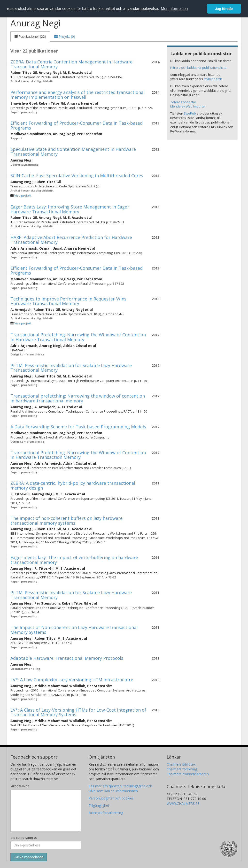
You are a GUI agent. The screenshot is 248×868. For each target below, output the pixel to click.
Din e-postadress (24, 838)
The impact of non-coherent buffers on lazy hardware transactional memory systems (66, 521)
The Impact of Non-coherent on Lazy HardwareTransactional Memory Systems (74, 630)
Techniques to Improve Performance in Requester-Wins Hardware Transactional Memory (68, 301)
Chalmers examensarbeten (188, 774)
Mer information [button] (174, 9)
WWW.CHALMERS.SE (183, 803)
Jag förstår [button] (224, 9)
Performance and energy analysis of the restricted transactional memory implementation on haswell (77, 95)
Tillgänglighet (99, 805)
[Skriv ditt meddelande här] (46, 811)
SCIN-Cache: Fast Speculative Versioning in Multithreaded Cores (77, 176)
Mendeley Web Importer (188, 106)
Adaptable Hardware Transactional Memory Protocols (67, 658)
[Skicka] (29, 857)
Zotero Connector (183, 102)
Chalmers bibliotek (181, 764)
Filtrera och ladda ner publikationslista (198, 68)
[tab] (30, 37)
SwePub (190, 113)
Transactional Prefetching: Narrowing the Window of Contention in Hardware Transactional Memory (78, 337)
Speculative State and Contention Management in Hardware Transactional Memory (73, 152)
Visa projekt (23, 196)
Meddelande (20, 786)
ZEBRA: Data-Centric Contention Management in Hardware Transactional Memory (71, 64)
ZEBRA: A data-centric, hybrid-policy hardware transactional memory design (73, 485)
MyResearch (213, 79)
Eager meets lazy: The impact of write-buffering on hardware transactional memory (74, 560)
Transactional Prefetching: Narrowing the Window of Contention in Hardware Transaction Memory (78, 455)
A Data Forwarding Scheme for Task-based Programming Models (78, 427)
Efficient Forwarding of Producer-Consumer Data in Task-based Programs (77, 125)
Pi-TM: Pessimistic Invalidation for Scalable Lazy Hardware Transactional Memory (71, 368)
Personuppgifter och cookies (111, 798)
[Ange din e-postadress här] (46, 845)
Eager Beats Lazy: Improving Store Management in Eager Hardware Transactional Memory (70, 209)
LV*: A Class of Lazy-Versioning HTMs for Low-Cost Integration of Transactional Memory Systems (78, 712)
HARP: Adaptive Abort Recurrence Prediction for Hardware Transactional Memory (71, 240)
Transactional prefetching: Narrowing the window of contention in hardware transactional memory (78, 398)
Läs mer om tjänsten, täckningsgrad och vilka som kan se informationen (120, 788)
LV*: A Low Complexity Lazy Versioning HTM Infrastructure (72, 680)
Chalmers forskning (182, 769)
